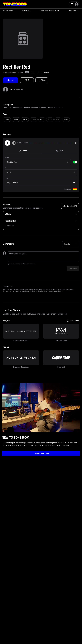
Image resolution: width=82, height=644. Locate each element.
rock (58, 120)
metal (34, 120)
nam (42, 120)
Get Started (26, 11)
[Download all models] (70, 206)
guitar (25, 120)
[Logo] (15, 4)
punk (50, 120)
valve (66, 120)
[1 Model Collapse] (41, 214)
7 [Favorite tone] (27, 80)
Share (42, 80)
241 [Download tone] (11, 80)
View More (74, 11)
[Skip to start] (14, 143)
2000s (16, 120)
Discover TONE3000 (41, 453)
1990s (7, 120)
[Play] (7, 143)
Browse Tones (8, 11)
